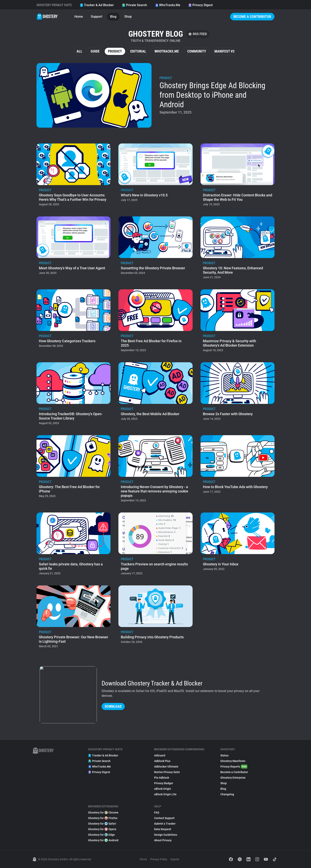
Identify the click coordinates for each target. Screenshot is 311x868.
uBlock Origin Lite (165, 794)
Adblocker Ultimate (166, 767)
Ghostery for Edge (101, 835)
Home (79, 17)
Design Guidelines (166, 835)
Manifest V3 (224, 51)
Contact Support (164, 818)
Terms (143, 859)
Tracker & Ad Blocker (97, 5)
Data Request (163, 829)
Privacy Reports (234, 767)
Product (115, 51)
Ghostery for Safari (102, 824)
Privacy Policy (159, 859)
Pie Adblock (162, 778)
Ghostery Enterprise (233, 778)
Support (96, 17)
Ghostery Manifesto (233, 761)
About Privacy (163, 840)
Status (224, 755)
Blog (113, 17)
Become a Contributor (252, 17)
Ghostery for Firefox (103, 818)
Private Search (134, 5)
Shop (128, 17)
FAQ (157, 813)
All (79, 51)
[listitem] (155, 95)
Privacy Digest (200, 5)
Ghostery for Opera (102, 829)
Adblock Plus (162, 761)
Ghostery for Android (103, 840)
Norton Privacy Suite (167, 772)
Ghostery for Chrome (103, 813)
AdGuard (160, 755)
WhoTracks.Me (168, 5)
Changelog (227, 794)
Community (197, 51)
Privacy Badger (164, 783)
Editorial (138, 51)
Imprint (175, 859)
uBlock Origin (163, 789)
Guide (95, 51)
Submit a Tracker (165, 824)
